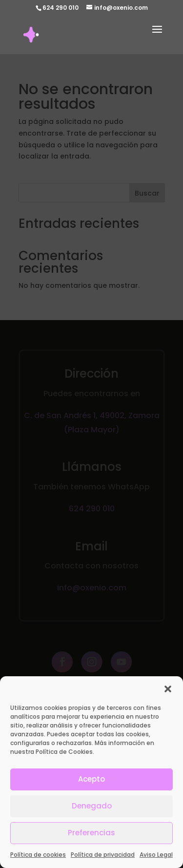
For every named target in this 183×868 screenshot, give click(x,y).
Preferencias (91, 841)
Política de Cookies (64, 760)
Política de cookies (38, 863)
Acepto (91, 788)
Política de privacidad (103, 863)
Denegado (92, 815)
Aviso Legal (156, 863)
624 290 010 (61, 8)
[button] (168, 697)
